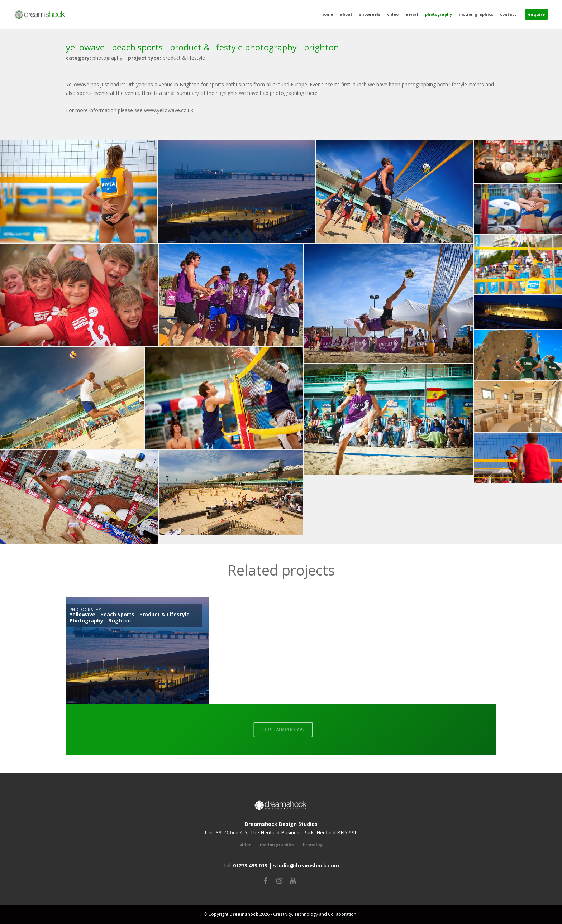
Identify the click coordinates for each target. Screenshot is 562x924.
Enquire (536, 14)
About (346, 14)
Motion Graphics (476, 14)
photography (94, 58)
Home (327, 14)
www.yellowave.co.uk (169, 110)
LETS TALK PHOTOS (285, 730)
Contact (508, 14)
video (246, 845)
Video (393, 14)
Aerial (412, 14)
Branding (313, 845)
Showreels (370, 14)
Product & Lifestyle (166, 58)
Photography (439, 14)
